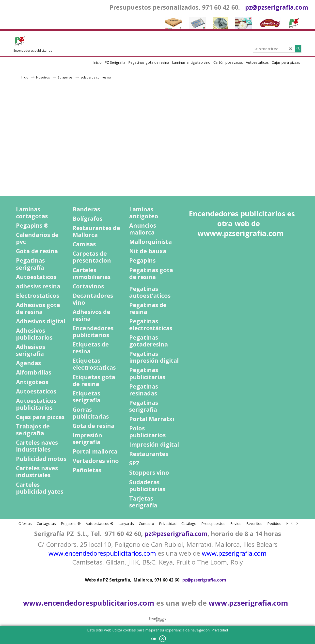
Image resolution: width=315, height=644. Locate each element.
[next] (297, 523)
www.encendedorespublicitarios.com (102, 553)
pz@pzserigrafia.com (277, 7)
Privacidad (220, 630)
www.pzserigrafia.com (234, 553)
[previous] (292, 523)
